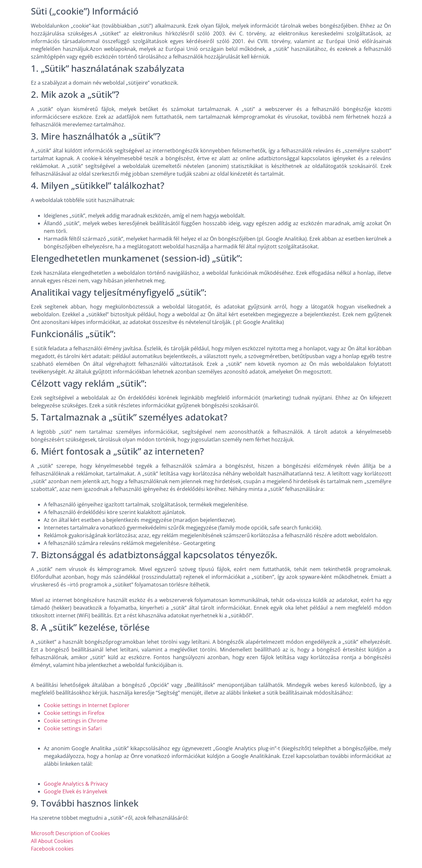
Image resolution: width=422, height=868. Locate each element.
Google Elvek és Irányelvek (75, 791)
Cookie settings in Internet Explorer (87, 705)
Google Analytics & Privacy (76, 784)
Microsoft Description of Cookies (70, 833)
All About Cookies (52, 841)
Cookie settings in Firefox (74, 713)
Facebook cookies (52, 849)
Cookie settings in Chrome (76, 721)
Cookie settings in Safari (73, 728)
